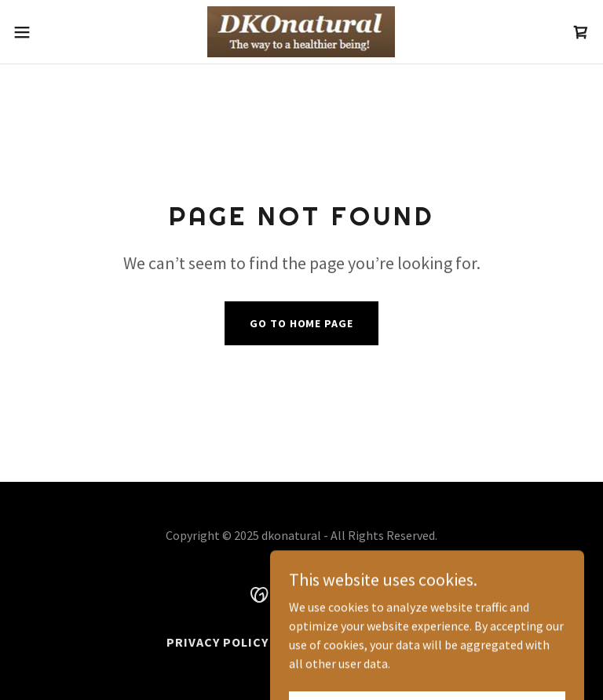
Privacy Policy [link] (217, 642)
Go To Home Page (301, 323)
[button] (51, 32)
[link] (301, 32)
